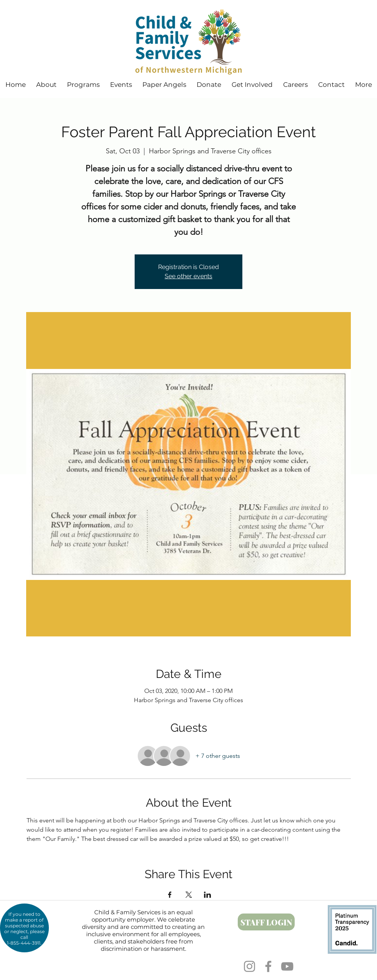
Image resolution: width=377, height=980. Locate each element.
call (24, 937)
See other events (188, 276)
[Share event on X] (189, 895)
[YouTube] (287, 966)
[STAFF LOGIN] (266, 922)
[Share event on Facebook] (170, 895)
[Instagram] (249, 966)
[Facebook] (268, 966)
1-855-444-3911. (24, 943)
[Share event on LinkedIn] (208, 895)
